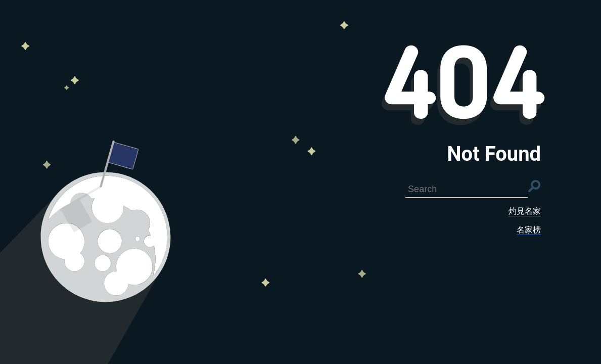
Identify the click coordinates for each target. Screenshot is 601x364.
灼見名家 (525, 211)
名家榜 (529, 230)
